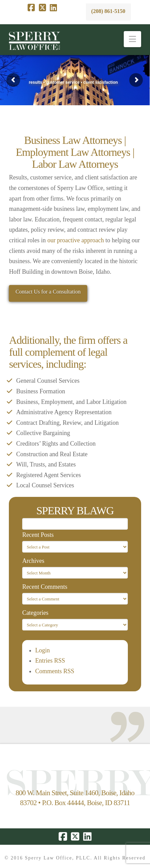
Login (42, 650)
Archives (33, 561)
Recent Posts (38, 535)
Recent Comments (45, 587)
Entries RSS (50, 661)
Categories (35, 613)
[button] (132, 39)
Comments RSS (55, 671)
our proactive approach (76, 240)
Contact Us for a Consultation (48, 292)
